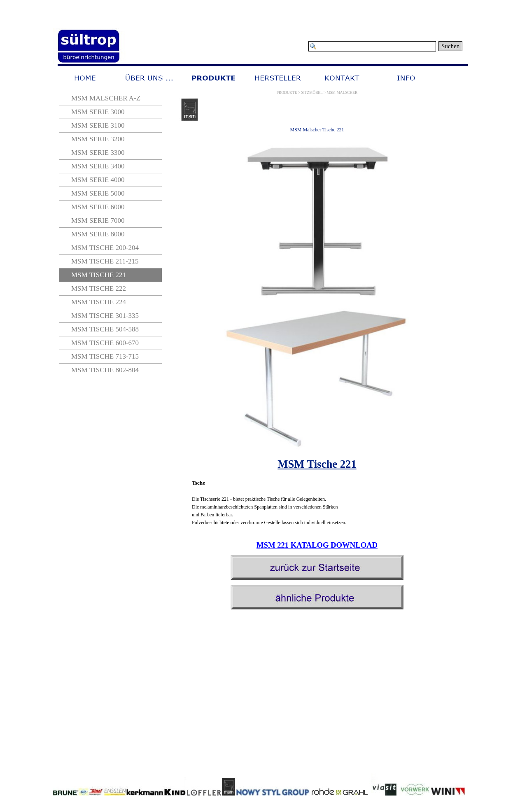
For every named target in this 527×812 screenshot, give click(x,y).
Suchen (450, 46)
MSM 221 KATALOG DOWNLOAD (317, 545)
